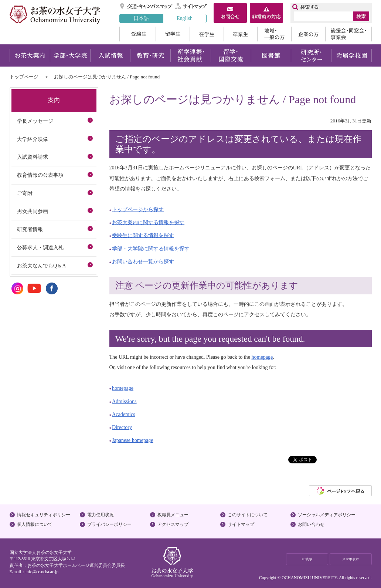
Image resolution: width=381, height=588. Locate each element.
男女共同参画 (33, 211)
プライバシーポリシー (109, 524)
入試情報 (110, 55)
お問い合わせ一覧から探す (143, 261)
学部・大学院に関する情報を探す (151, 249)
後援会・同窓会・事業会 (348, 34)
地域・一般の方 (274, 34)
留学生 (173, 34)
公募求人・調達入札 (40, 247)
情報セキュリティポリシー (44, 515)
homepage (262, 357)
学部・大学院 (70, 55)
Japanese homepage (132, 440)
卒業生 (240, 34)
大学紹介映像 (33, 139)
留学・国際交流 (231, 55)
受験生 (137, 34)
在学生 (207, 34)
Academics (124, 414)
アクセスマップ (173, 524)
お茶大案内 (30, 55)
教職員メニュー (173, 515)
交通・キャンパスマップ (147, 6)
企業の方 (308, 34)
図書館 (271, 55)
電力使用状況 (101, 515)
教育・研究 (150, 55)
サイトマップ (191, 6)
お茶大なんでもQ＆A (41, 266)
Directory (122, 427)
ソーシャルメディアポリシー (327, 515)
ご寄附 (25, 193)
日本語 (141, 18)
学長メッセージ (35, 121)
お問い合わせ (311, 524)
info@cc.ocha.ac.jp (42, 572)
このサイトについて (248, 515)
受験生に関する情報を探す (143, 235)
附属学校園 (352, 55)
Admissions (124, 401)
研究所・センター (311, 55)
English (185, 18)
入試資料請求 (33, 157)
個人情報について (35, 524)
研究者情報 (30, 229)
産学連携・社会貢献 (190, 55)
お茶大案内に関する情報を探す (148, 222)
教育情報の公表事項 (40, 175)
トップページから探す (138, 209)
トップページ (24, 77)
